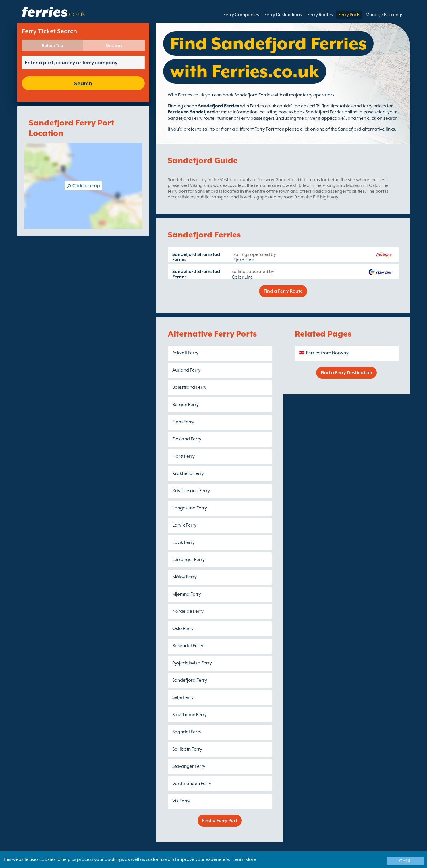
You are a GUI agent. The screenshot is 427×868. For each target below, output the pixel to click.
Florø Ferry (183, 456)
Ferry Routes (320, 15)
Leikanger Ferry (189, 560)
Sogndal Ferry (187, 732)
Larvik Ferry (184, 525)
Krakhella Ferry (188, 473)
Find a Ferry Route (283, 291)
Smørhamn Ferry (190, 715)
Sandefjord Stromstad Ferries (196, 257)
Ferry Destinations (283, 15)
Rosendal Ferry (188, 646)
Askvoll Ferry (185, 353)
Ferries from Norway (327, 353)
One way (114, 45)
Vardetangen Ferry (192, 784)
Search (83, 83)
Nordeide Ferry (188, 611)
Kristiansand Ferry (191, 491)
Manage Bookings (384, 15)
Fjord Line (244, 260)
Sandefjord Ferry (190, 680)
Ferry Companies (241, 15)
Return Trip (53, 45)
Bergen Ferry (186, 405)
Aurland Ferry (186, 370)
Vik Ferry (181, 801)
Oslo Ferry (183, 629)
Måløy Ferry (184, 577)
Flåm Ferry (183, 422)
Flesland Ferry (187, 439)
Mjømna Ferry (187, 594)
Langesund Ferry (190, 508)
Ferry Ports (349, 15)
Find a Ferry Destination (346, 373)
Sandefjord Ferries (219, 106)
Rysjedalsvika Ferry (192, 663)
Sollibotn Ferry (187, 749)
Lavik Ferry (183, 542)
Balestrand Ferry (189, 387)
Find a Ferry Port (220, 821)
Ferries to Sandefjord (191, 112)
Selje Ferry (183, 697)
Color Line (242, 277)
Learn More (244, 859)
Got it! (405, 861)
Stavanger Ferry (189, 766)
